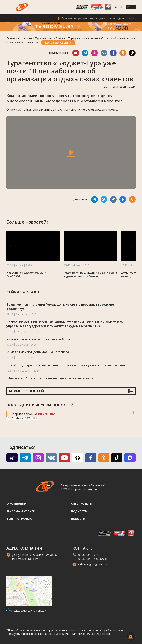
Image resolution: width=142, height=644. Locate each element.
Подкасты (79, 511)
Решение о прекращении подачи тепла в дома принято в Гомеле (90, 274)
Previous (34, 418)
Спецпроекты (82, 503)
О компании (16, 503)
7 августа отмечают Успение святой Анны (38, 339)
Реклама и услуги (21, 511)
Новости (26, 38)
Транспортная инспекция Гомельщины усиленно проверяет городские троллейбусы (60, 307)
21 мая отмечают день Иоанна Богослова (38, 352)
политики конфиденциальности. (90, 634)
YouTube (47, 414)
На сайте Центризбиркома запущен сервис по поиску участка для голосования (66, 365)
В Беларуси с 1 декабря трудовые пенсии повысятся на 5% (50, 378)
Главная (12, 38)
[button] (131, 246)
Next (37, 418)
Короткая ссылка (58, 43)
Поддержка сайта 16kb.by (29, 610)
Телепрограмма (19, 519)
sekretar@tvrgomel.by (92, 564)
